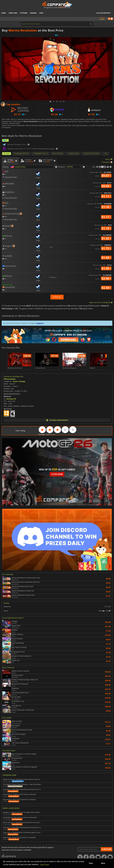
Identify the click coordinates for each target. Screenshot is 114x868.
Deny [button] (91, 863)
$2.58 (106, 288)
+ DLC (106, 153)
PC (5, 140)
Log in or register (103, 13)
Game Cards (13, 13)
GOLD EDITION (58, 153)
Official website (10, 379)
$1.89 (106, 258)
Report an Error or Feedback (101, 302)
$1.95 (106, 268)
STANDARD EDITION (21, 153)
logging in (40, 323)
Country (6, 167)
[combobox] (32, 167)
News (41, 13)
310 (5, 206)
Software (24, 13)
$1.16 (106, 207)
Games (4, 13)
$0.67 (106, 176)
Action (15, 381)
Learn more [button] (44, 864)
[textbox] (18, 167)
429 (5, 216)
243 (5, 259)
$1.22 (106, 238)
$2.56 (106, 278)
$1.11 (106, 196)
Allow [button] (103, 863)
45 (4, 174)
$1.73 (106, 248)
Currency (61, 167)
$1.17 (106, 217)
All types (7, 153)
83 (4, 186)
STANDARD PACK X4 (40, 153)
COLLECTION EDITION (91, 153)
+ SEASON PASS (73, 153)
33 (4, 195)
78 (4, 239)
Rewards (33, 13)
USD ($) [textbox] (70, 167)
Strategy (22, 381)
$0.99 (106, 186)
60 (4, 229)
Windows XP (11, 399)
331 (5, 249)
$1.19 (106, 228)
